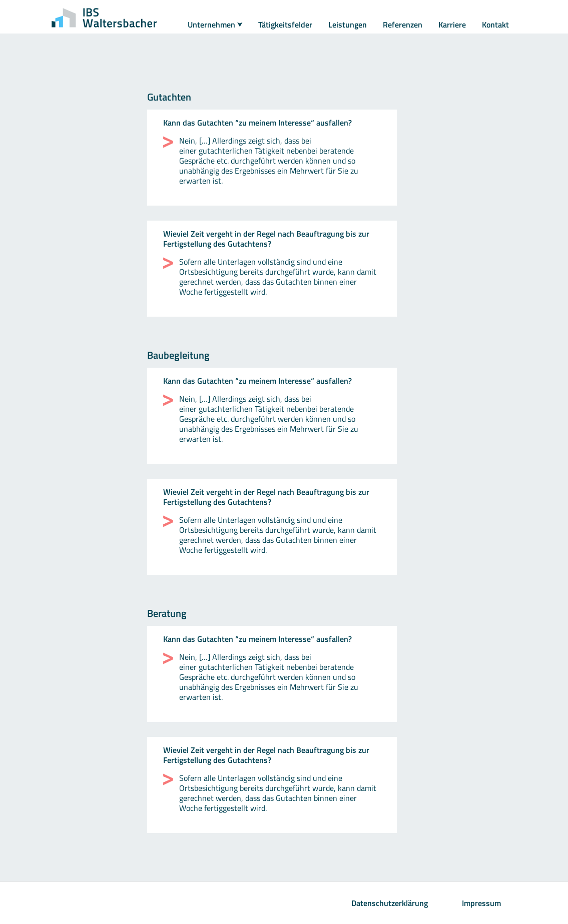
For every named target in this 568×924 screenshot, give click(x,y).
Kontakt (495, 25)
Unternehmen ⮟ (215, 25)
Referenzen (403, 25)
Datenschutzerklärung (390, 903)
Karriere (452, 25)
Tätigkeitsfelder (285, 25)
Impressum (481, 903)
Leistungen (348, 25)
